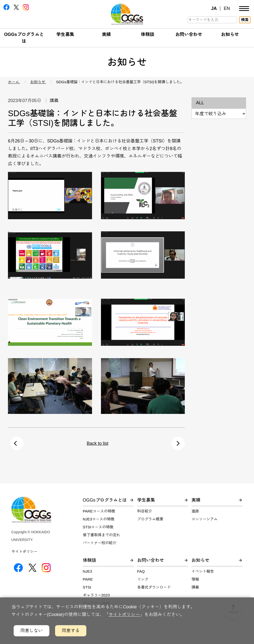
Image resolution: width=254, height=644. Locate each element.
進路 (195, 511)
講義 (195, 587)
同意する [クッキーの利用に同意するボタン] (71, 631)
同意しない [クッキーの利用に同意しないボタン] (32, 631)
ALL (200, 103)
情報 (195, 579)
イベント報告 (203, 571)
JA (214, 8)
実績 (106, 34)
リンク (143, 579)
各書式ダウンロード (154, 587)
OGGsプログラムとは (105, 500)
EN (227, 8)
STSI (87, 587)
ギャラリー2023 (96, 595)
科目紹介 (145, 511)
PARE (88, 579)
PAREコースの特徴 (99, 511)
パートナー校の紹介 (100, 543)
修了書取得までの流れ (101, 535)
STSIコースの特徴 (98, 527)
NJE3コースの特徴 (99, 519)
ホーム (14, 82)
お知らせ (230, 34)
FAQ (141, 571)
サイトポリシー (24, 551)
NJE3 (87, 571)
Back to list (98, 443)
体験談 (148, 34)
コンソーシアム (205, 519)
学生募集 (65, 34)
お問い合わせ (189, 34)
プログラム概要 (150, 519)
